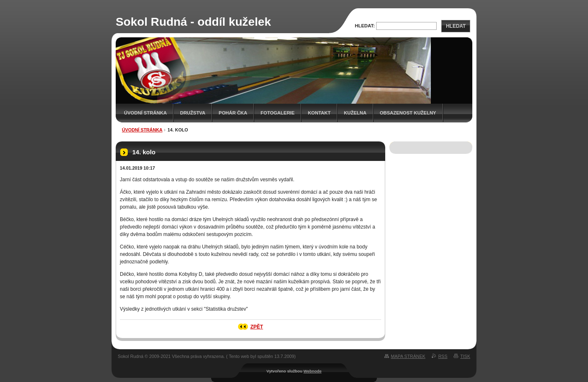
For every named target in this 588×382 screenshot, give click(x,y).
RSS (443, 356)
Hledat (456, 26)
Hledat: (365, 26)
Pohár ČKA (233, 113)
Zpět (257, 327)
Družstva (193, 113)
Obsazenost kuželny (408, 113)
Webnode (313, 371)
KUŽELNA (355, 113)
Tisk (465, 356)
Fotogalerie (277, 113)
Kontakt (319, 113)
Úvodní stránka (145, 113)
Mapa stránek (408, 356)
